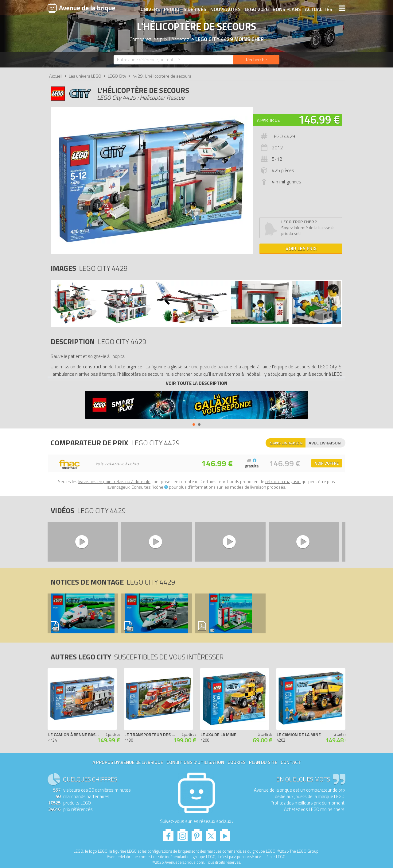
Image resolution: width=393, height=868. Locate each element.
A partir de (268, 120)
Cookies (237, 762)
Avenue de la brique (81, 8)
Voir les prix (301, 248)
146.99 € (319, 119)
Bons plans (286, 8)
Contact (291, 762)
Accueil (56, 76)
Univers (150, 8)
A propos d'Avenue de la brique (128, 762)
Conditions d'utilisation (195, 762)
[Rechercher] (256, 60)
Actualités (318, 8)
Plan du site (263, 762)
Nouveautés (225, 8)
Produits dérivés (185, 8)
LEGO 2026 (256, 8)
